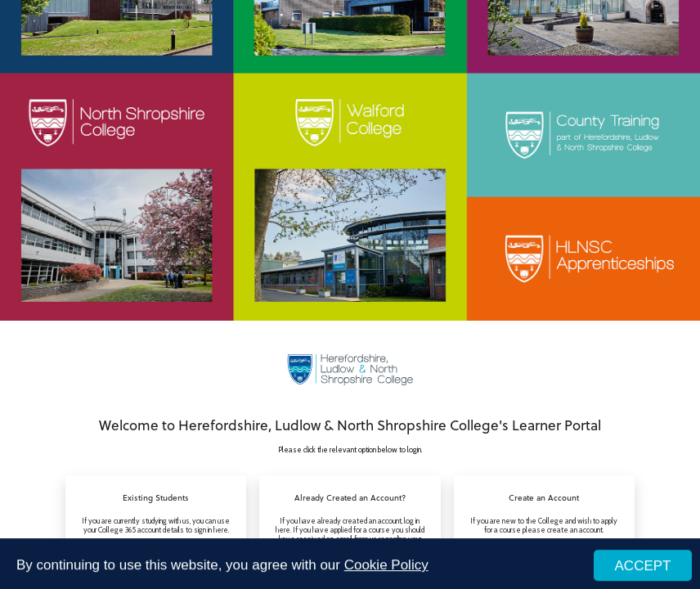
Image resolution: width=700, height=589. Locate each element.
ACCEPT (643, 568)
